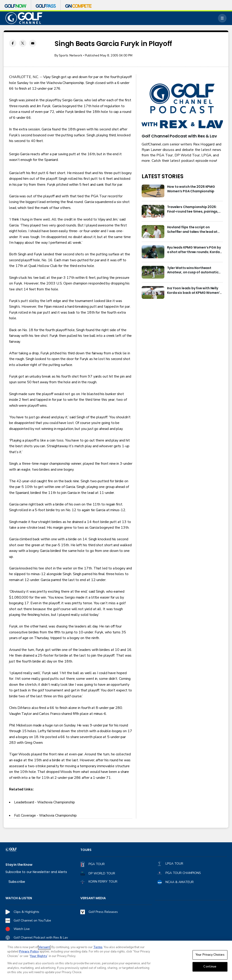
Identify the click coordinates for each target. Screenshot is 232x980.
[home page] (24, 18)
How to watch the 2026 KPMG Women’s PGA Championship (191, 189)
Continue (210, 967)
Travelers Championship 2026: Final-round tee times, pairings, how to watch (193, 209)
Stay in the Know (19, 865)
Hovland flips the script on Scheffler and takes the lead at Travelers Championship (192, 230)
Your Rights (38, 956)
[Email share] (33, 43)
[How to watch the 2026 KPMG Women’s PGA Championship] (153, 191)
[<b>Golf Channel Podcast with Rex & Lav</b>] (182, 106)
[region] (116, 960)
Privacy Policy (29, 952)
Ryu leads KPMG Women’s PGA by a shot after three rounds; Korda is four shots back (194, 250)
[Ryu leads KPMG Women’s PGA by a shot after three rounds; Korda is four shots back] (153, 252)
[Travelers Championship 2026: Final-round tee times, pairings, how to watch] (153, 211)
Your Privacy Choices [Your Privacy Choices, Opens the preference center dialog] (210, 955)
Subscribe (17, 882)
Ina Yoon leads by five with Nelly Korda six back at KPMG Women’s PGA (194, 291)
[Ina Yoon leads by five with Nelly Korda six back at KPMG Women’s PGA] (153, 292)
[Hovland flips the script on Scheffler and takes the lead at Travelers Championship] (153, 231)
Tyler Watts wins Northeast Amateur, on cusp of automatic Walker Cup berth (193, 270)
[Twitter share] (23, 43)
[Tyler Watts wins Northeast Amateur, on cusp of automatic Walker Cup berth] (153, 272)
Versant (44, 947)
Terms (98, 947)
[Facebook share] (13, 43)
